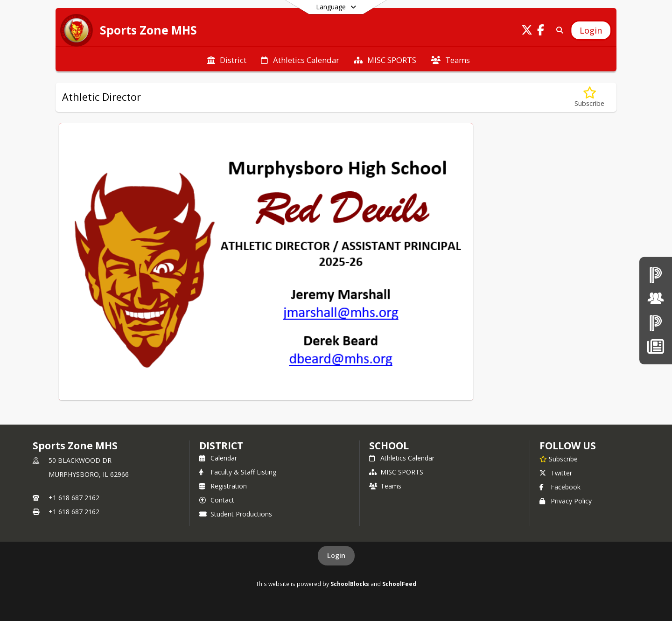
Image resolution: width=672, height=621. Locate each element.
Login (336, 555)
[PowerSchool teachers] (656, 275)
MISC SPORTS (396, 472)
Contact (217, 500)
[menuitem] (227, 59)
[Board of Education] (656, 298)
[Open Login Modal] (591, 30)
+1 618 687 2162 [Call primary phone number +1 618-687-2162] (74, 498)
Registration (223, 486)
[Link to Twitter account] (527, 31)
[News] (655, 346)
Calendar (218, 458)
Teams (385, 486)
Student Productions (236, 514)
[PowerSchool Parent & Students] (656, 323)
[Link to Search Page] (558, 30)
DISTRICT (221, 446)
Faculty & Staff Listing (238, 472)
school (389, 446)
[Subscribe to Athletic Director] (589, 97)
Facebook (560, 487)
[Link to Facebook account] (541, 31)
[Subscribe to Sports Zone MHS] (559, 459)
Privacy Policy (566, 501)
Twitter (556, 473)
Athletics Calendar (402, 458)
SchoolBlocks (350, 584)
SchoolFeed (399, 584)
